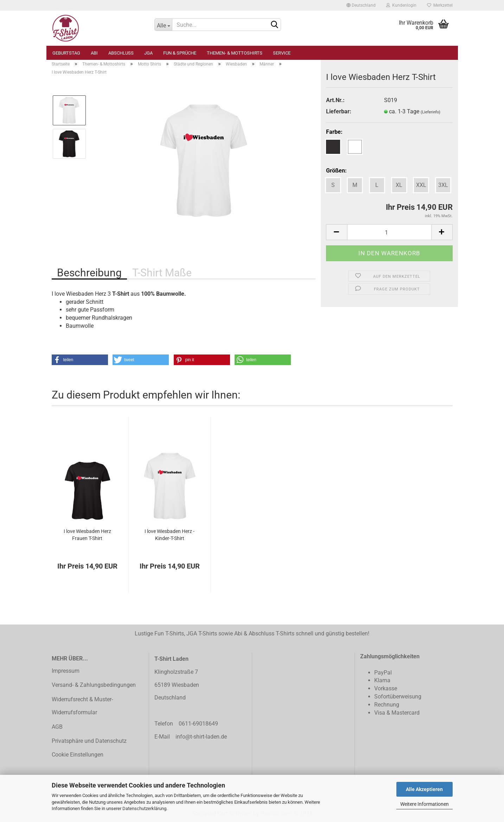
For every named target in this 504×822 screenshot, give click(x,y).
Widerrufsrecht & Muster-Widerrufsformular (82, 706)
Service (282, 53)
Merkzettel (440, 5)
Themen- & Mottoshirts (235, 53)
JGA (148, 53)
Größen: (336, 171)
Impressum (66, 671)
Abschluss (121, 53)
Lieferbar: (339, 111)
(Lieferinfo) (430, 112)
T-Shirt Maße (162, 273)
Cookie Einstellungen (78, 755)
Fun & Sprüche (180, 53)
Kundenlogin (401, 5)
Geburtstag (66, 53)
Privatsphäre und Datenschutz (89, 741)
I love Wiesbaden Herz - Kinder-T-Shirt (170, 535)
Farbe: (334, 132)
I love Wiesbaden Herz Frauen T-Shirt (87, 535)
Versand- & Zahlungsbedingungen (94, 685)
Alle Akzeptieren (424, 789)
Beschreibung (89, 273)
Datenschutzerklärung (144, 808)
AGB (57, 727)
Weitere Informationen (425, 804)
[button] (80, 360)
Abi (94, 53)
